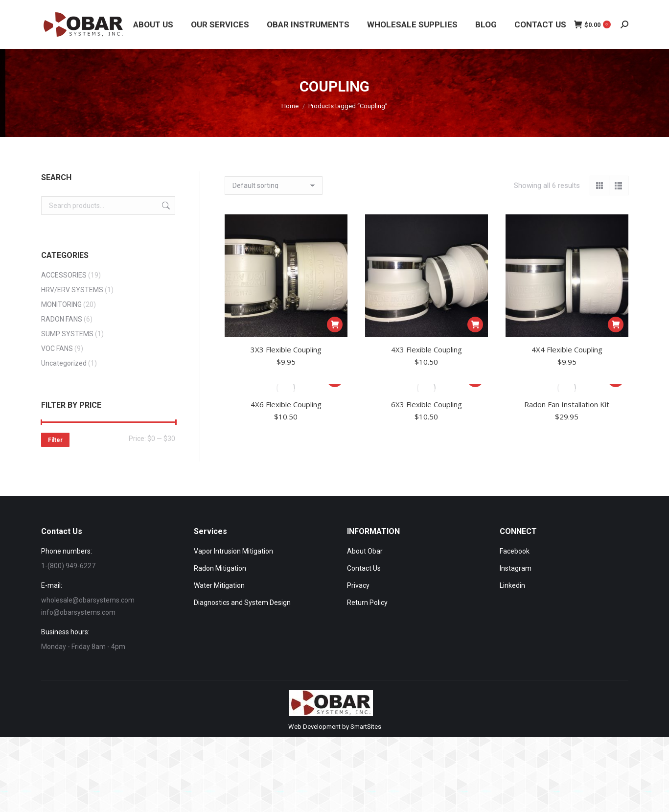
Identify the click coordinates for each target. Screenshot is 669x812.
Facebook (515, 551)
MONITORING (61, 304)
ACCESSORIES (64, 275)
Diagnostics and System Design (242, 603)
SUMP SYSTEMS (67, 334)
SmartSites (366, 727)
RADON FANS (62, 319)
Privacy (358, 585)
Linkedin (512, 585)
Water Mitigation (219, 585)
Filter (55, 440)
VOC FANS (57, 348)
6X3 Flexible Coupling (427, 404)
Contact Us (364, 568)
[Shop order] (274, 186)
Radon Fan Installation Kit (567, 404)
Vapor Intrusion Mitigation (233, 551)
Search (165, 206)
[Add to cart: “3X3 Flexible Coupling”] (335, 325)
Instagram (516, 568)
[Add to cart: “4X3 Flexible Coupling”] (475, 325)
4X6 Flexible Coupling (286, 404)
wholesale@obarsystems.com (88, 600)
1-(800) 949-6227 (68, 566)
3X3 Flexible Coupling (286, 349)
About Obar (365, 551)
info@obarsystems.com (78, 612)
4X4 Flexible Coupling (567, 349)
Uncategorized (64, 363)
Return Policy (367, 603)
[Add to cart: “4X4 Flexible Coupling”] (616, 325)
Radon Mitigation (220, 568)
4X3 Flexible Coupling (427, 349)
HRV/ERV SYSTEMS (72, 290)
